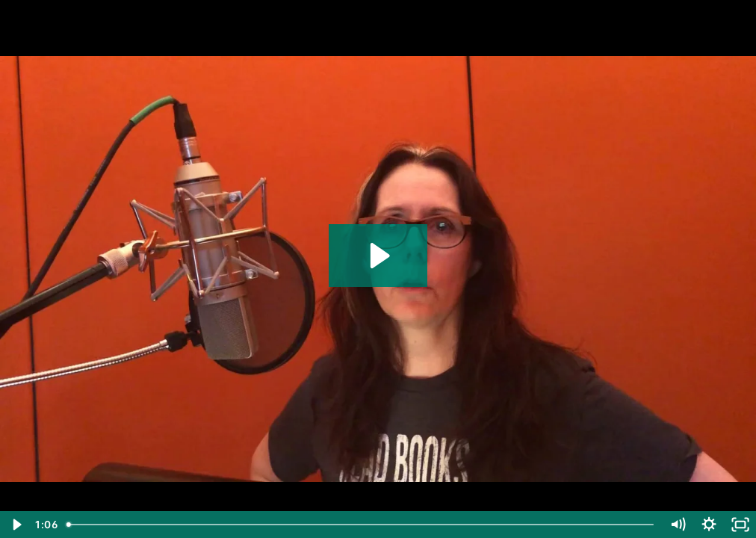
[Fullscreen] (740, 525)
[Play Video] (16, 525)
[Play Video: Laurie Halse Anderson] (378, 256)
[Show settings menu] (709, 525)
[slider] (361, 525)
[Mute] (678, 525)
